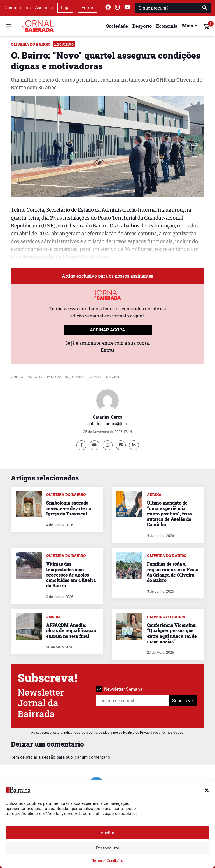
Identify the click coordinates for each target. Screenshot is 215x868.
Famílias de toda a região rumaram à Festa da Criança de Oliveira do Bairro (173, 572)
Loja (65, 8)
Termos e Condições (108, 861)
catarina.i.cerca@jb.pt (108, 424)
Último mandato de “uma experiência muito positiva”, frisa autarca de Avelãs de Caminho (170, 514)
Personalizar (108, 848)
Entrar (87, 8)
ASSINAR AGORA (107, 330)
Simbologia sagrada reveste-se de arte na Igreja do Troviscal (69, 508)
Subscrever (183, 701)
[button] (207, 790)
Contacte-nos (17, 8)
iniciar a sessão (41, 757)
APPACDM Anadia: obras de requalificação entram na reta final (71, 630)
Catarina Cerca (108, 417)
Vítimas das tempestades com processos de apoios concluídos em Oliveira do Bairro (71, 575)
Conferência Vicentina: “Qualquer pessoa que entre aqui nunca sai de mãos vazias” (172, 633)
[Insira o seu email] (133, 701)
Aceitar (107, 833)
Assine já (44, 8)
